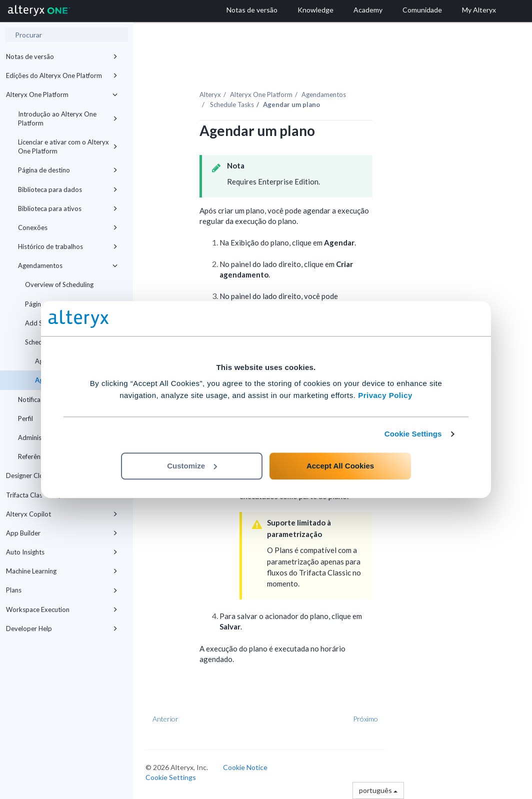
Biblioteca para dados (68, 189)
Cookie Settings (413, 434)
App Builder (62, 533)
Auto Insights (62, 552)
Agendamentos (68, 265)
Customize (192, 466)
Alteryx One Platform (62, 94)
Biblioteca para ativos (68, 208)
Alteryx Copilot (62, 514)
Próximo (365, 719)
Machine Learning (62, 571)
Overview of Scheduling (59, 284)
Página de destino (68, 170)
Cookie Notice (245, 767)
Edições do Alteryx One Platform (62, 75)
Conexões (68, 227)
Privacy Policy (385, 395)
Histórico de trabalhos (68, 246)
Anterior (165, 719)
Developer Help (62, 628)
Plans (62, 590)
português (378, 790)
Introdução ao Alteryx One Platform (68, 118)
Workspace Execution (62, 609)
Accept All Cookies (340, 466)
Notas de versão (62, 56)
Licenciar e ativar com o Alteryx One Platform (68, 146)
